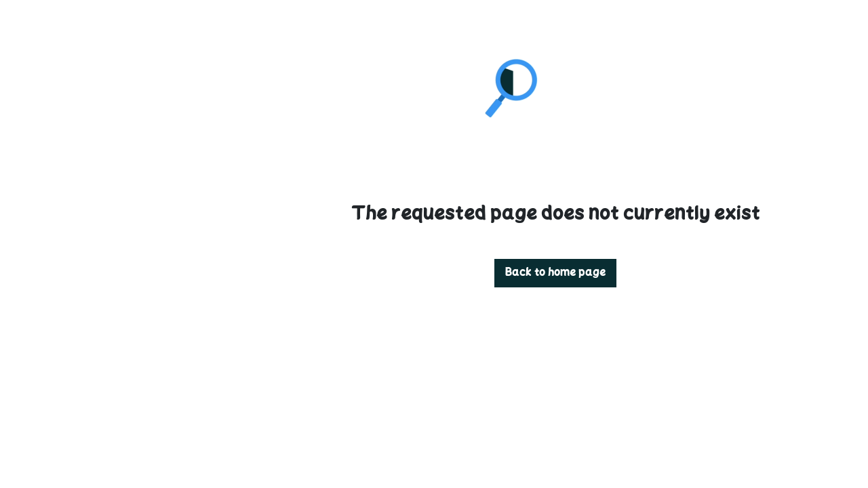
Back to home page (434, 273)
